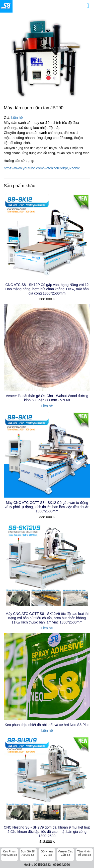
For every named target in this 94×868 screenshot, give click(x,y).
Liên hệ (17, 118)
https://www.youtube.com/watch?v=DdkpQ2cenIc (42, 168)
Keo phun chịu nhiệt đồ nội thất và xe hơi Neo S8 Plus (47, 643)
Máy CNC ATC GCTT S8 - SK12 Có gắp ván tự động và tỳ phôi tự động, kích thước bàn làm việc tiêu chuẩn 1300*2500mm (47, 507)
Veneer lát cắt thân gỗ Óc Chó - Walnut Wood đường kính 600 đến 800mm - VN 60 (47, 398)
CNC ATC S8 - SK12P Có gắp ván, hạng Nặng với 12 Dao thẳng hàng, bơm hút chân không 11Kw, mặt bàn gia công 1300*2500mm (47, 289)
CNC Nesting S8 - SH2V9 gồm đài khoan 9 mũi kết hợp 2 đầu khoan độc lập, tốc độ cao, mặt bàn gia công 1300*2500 (47, 668)
